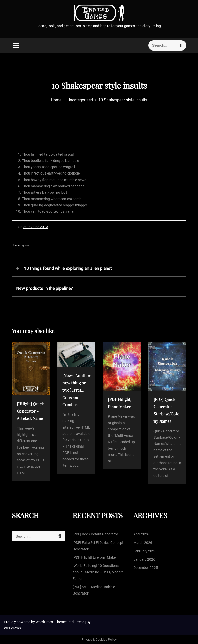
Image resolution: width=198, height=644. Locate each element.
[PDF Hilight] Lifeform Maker (95, 557)
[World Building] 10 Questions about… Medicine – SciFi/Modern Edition (98, 572)
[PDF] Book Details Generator (95, 534)
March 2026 (143, 543)
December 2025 (146, 568)
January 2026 (144, 559)
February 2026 (145, 551)
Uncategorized (22, 245)
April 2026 (141, 534)
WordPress (45, 622)
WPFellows (12, 628)
